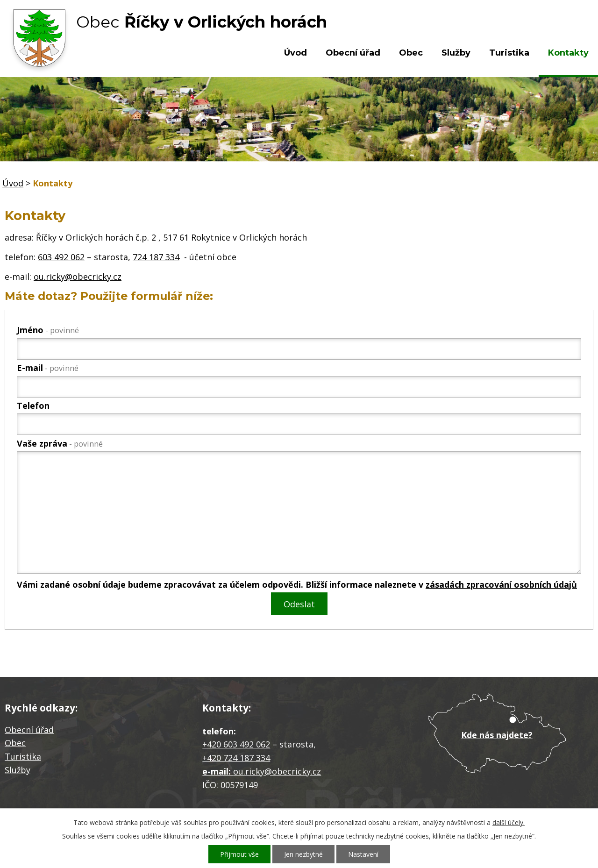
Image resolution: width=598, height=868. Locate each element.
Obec (411, 53)
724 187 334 (156, 257)
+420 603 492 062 (236, 744)
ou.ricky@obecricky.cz (78, 277)
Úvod (295, 53)
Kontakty (568, 53)
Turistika (509, 53)
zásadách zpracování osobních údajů (501, 584)
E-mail (48, 368)
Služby (456, 53)
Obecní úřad (353, 53)
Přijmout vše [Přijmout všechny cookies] (239, 854)
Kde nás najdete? (497, 735)
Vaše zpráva (60, 443)
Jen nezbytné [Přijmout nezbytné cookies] (303, 854)
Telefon (33, 406)
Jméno (48, 330)
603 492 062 (61, 257)
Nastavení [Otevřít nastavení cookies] (363, 854)
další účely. (509, 822)
